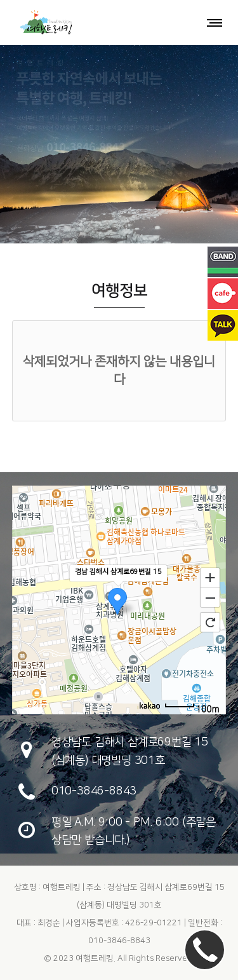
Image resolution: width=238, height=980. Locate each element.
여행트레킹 (95, 958)
